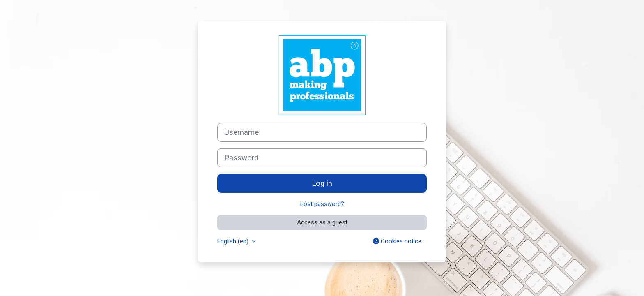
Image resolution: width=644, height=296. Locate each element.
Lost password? (322, 204)
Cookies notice (397, 241)
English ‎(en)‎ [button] (234, 241)
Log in (322, 183)
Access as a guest (322, 222)
